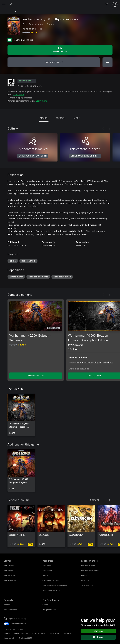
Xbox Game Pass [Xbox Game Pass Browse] (10, 575)
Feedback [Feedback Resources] (46, 575)
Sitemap (7, 633)
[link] (21, 415)
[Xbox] (8, 11)
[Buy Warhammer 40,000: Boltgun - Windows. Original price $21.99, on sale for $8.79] (60, 50)
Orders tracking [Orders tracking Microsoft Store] (87, 580)
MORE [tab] (76, 118)
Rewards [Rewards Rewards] (7, 605)
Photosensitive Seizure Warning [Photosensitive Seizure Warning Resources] (55, 585)
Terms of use (55, 633)
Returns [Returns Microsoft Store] (84, 575)
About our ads (9, 638)
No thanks (98, 637)
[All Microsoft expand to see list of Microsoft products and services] (4, 4)
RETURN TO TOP (36, 376)
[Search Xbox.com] (11, 4)
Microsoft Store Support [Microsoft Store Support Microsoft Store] (90, 570)
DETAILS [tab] (44, 118)
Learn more (18, 94)
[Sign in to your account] (115, 4)
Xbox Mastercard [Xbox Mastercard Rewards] (10, 610)
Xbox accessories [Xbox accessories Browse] (10, 580)
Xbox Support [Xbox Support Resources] (47, 570)
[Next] (109, 129)
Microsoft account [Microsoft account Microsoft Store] (88, 565)
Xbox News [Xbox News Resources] (47, 565)
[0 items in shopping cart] (107, 4)
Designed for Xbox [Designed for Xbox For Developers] (49, 610)
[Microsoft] (60, 2)
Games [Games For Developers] (45, 605)
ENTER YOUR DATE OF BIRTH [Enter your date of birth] (33, 156)
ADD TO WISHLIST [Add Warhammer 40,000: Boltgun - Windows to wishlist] (54, 62)
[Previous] (103, 129)
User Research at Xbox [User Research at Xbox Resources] (51, 590)
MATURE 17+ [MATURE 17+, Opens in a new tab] (27, 81)
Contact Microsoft (21, 633)
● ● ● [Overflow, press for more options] (108, 62)
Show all (95, 500)
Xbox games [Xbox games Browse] (8, 570)
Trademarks (68, 633)
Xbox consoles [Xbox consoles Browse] (9, 565)
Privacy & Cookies (39, 633)
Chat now (98, 631)
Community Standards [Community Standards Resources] (51, 580)
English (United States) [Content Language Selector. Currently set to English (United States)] (17, 618)
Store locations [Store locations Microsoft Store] (87, 585)
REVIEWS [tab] (60, 118)
